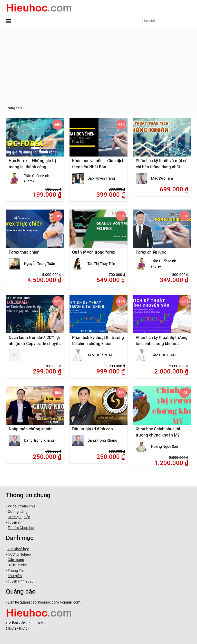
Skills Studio (17, 565)
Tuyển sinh (16, 522)
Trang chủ (14, 108)
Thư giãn (15, 576)
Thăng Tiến (16, 570)
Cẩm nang (16, 560)
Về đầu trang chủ (21, 506)
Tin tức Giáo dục (21, 528)
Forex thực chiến (24, 252)
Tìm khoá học (18, 549)
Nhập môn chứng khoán (31, 429)
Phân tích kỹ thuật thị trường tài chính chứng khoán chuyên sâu (162, 344)
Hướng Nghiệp (19, 554)
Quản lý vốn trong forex (94, 252)
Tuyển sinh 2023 (21, 581)
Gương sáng (18, 512)
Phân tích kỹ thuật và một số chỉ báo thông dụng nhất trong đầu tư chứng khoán (162, 167)
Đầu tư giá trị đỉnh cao (92, 429)
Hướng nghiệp (19, 517)
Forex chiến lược (151, 252)
